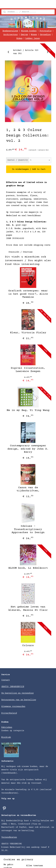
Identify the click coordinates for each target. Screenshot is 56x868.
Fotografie (46, 31)
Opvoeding (45, 35)
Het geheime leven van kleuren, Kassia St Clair (28, 608)
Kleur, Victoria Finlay (28, 333)
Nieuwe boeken (29, 31)
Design (24, 35)
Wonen (34, 35)
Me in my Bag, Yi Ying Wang (28, 410)
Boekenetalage (10, 31)
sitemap (41, 863)
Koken (19, 39)
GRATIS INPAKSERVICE (13, 687)
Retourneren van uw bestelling (19, 700)
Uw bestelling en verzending (17, 693)
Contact (6, 680)
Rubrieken (7, 727)
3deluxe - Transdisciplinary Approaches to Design (28, 529)
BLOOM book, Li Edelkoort (28, 568)
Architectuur (11, 35)
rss (50, 863)
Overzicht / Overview (20, 252)
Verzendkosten (9, 837)
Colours (28, 645)
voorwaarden (19, 707)
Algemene (7, 707)
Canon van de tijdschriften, (28, 489)
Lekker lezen (33, 39)
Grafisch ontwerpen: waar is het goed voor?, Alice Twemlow (28, 294)
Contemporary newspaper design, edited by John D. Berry (28, 449)
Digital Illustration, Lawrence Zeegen (28, 370)
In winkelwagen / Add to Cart (29, 169)
